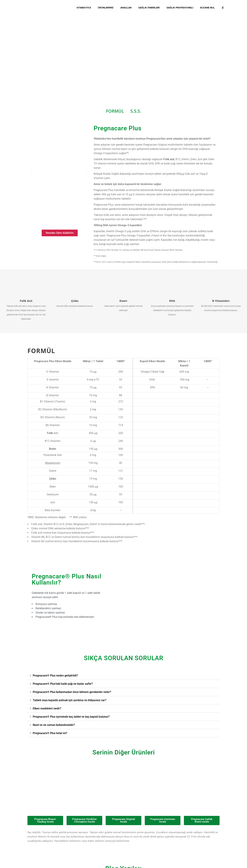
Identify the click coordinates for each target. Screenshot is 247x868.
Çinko (53, 479)
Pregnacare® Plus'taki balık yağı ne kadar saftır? (63, 684)
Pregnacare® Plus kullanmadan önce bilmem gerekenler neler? (72, 692)
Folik (50, 433)
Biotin (53, 449)
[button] (123, 676)
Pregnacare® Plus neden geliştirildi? (55, 676)
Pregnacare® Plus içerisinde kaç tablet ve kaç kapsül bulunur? (71, 717)
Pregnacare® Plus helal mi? (50, 733)
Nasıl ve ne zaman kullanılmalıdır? (54, 725)
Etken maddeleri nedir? (47, 708)
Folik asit (169, 159)
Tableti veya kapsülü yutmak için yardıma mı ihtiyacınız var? (70, 700)
